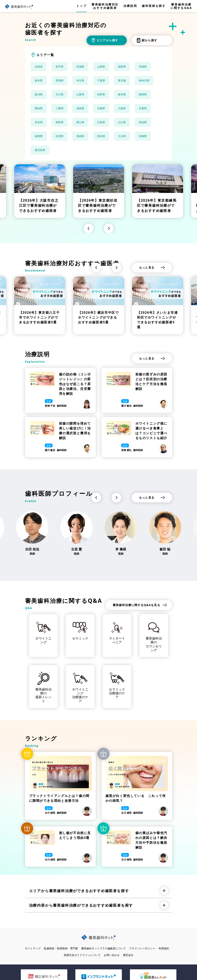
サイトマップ (33, 948)
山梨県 (80, 94)
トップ (81, 6)
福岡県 (39, 136)
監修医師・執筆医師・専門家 (61, 948)
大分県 (122, 136)
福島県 (122, 67)
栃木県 (39, 80)
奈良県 (39, 122)
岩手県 (60, 67)
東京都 (122, 80)
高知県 (143, 122)
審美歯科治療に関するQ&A (181, 6)
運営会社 (128, 955)
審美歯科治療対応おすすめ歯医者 (105, 6)
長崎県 (80, 136)
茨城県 (143, 67)
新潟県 (39, 94)
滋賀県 (80, 108)
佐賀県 (60, 136)
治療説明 (130, 6)
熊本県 (101, 136)
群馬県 (60, 80)
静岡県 (143, 94)
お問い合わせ (112, 955)
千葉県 (101, 80)
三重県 (60, 108)
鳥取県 (60, 122)
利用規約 (164, 948)
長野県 (101, 94)
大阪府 (122, 108)
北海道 (39, 67)
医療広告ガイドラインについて (82, 955)
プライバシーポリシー (142, 948)
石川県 (60, 94)
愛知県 (39, 108)
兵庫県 (143, 108)
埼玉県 (80, 80)
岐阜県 (122, 94)
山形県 (101, 67)
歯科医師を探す (154, 6)
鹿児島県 (40, 150)
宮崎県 (143, 136)
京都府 (101, 108)
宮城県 (80, 67)
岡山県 (80, 122)
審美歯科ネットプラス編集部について (104, 948)
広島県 (101, 122)
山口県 (122, 122)
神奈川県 (144, 80)
